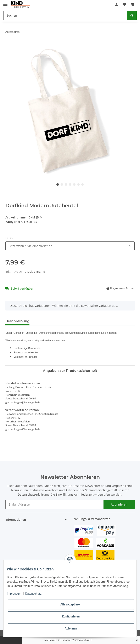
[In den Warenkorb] (9, 45)
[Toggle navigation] (5, 3)
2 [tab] (62, 184)
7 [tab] (83, 184)
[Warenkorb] (133, 5)
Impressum (14, 594)
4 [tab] (70, 184)
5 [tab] (74, 184)
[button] (117, 5)
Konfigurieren (71, 616)
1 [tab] (58, 184)
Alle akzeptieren (71, 604)
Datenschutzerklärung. (34, 494)
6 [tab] (78, 184)
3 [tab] (66, 184)
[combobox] (70, 246)
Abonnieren (119, 504)
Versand (40, 272)
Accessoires (29, 222)
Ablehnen (71, 628)
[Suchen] (65, 15)
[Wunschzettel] (124, 5)
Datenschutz (33, 594)
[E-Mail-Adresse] (55, 504)
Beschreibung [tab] (17, 321)
